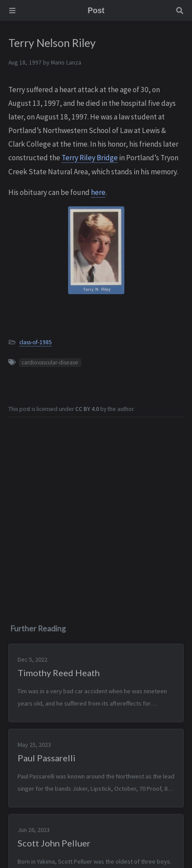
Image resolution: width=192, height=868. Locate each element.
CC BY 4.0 (87, 409)
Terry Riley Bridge (90, 158)
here (98, 192)
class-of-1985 (36, 342)
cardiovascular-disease (50, 362)
